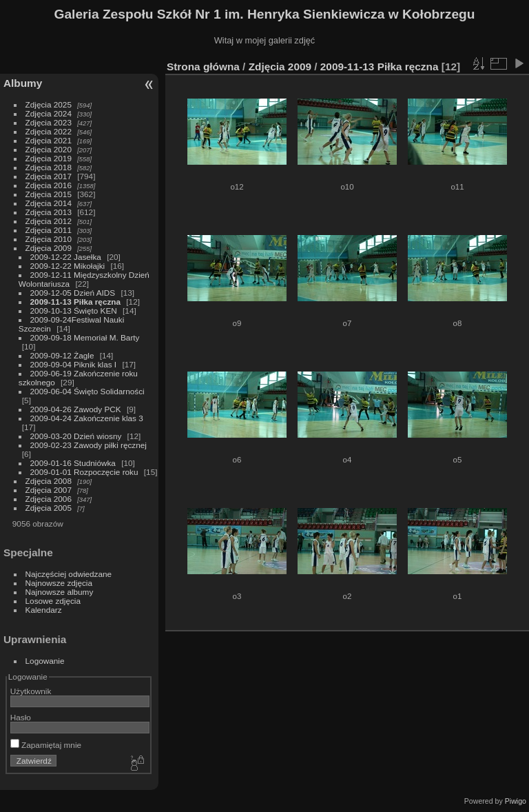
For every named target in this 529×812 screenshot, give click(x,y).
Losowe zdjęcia (53, 601)
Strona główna (203, 67)
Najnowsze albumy (60, 592)
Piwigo (516, 801)
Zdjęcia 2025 (49, 104)
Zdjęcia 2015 (49, 194)
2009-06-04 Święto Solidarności (87, 391)
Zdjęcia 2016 (49, 185)
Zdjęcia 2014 (49, 203)
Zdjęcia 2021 (49, 140)
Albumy (23, 83)
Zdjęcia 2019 (49, 158)
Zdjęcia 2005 (49, 508)
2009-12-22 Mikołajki (68, 266)
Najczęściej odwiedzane (69, 574)
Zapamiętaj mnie (46, 745)
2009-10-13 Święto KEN (74, 311)
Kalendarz (44, 610)
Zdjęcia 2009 (49, 248)
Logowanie (45, 661)
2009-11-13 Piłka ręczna (75, 302)
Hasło (21, 717)
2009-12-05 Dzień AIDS (73, 293)
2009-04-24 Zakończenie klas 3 (87, 418)
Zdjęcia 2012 (49, 221)
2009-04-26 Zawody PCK (76, 409)
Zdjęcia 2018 (49, 167)
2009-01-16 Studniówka (73, 463)
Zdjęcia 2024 (49, 113)
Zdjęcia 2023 (49, 122)
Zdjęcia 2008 (49, 481)
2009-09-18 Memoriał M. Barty (85, 337)
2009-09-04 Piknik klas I (74, 364)
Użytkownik (31, 691)
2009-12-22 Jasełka (66, 257)
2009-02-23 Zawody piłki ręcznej (89, 445)
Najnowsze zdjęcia (59, 583)
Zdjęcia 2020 (49, 149)
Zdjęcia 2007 (49, 490)
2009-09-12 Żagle (62, 355)
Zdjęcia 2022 (49, 131)
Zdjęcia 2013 (49, 212)
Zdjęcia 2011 (49, 230)
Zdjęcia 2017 (49, 176)
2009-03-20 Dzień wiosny (76, 436)
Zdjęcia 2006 (49, 499)
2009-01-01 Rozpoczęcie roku (84, 472)
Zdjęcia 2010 (49, 239)
